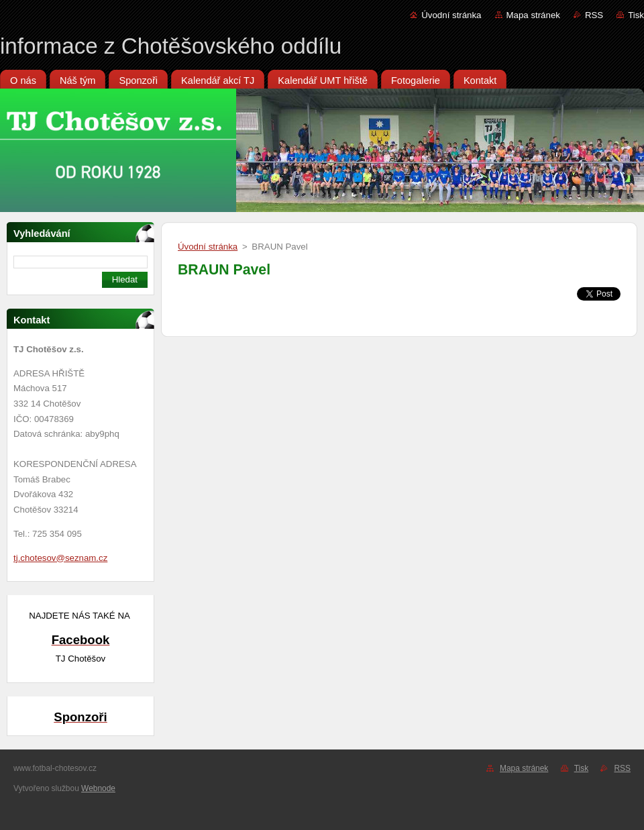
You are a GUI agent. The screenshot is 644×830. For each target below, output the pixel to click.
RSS (594, 15)
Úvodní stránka (451, 15)
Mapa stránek (533, 15)
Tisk (636, 15)
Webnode (98, 788)
